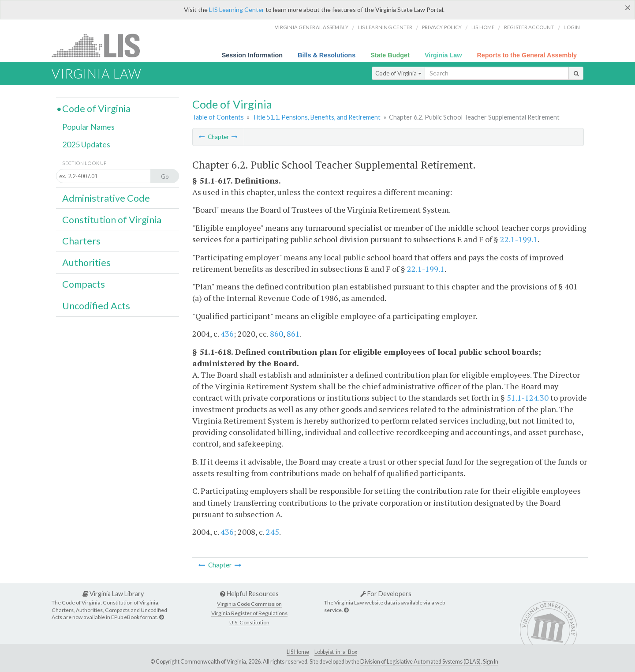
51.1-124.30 (528, 398)
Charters (81, 241)
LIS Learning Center (237, 9)
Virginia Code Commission (249, 604)
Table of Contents (218, 117)
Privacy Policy (442, 27)
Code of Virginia (398, 73)
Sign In (491, 662)
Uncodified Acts (96, 306)
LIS (101, 45)
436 (227, 334)
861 (293, 334)
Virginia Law (443, 55)
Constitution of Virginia (112, 220)
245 (273, 532)
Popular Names (88, 127)
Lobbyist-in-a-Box (336, 652)
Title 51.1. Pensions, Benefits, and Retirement (316, 117)
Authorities (86, 263)
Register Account (529, 27)
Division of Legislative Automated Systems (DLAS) (420, 662)
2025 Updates (86, 144)
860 (276, 334)
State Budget (390, 55)
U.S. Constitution (249, 622)
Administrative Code (106, 198)
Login (572, 27)
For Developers (386, 594)
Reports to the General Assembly (527, 55)
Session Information (252, 55)
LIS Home (298, 652)
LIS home (483, 27)
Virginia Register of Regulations (249, 613)
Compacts (84, 284)
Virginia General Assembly (312, 27)
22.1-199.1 (519, 239)
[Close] (628, 8)
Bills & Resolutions (327, 55)
